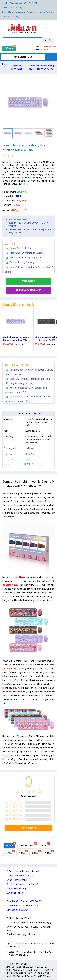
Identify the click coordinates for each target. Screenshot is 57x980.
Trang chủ (5, 68)
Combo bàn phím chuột (17, 67)
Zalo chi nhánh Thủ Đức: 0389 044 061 (24, 901)
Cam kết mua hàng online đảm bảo (18, 12)
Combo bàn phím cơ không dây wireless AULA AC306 (41, 67)
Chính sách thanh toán (17, 880)
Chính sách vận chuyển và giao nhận (23, 871)
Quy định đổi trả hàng (12, 7)
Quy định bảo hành (15, 893)
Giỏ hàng (9, 48)
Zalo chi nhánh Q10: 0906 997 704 (22, 906)
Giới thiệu (16, 17)
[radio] (17, 791)
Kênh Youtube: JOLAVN (18, 910)
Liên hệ (5, 17)
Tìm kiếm (48, 40)
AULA (19, 196)
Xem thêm (29, 464)
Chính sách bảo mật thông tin (20, 876)
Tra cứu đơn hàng (46, 12)
